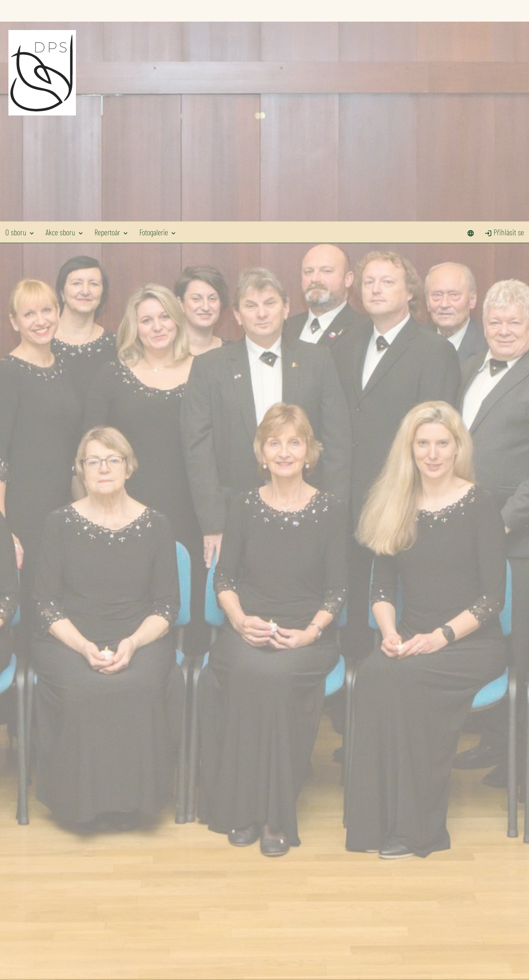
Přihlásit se (504, 11)
